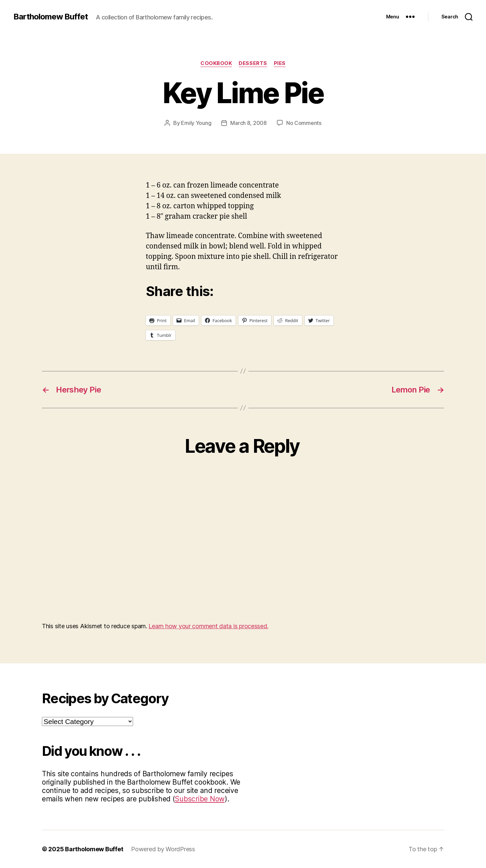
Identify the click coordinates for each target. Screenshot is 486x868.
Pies (280, 63)
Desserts (253, 63)
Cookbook (216, 63)
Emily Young (196, 123)
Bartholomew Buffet (51, 17)
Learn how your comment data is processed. (208, 626)
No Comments (304, 123)
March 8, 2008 (249, 123)
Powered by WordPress (163, 849)
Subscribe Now (200, 799)
